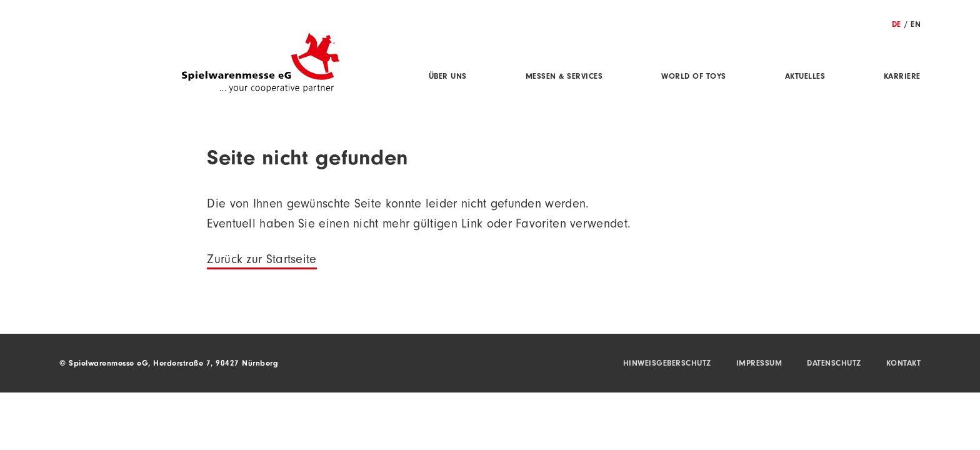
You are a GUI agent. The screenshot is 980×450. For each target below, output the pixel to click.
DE (897, 25)
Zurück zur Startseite (262, 261)
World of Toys (694, 77)
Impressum (759, 364)
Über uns (448, 77)
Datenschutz (834, 364)
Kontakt (904, 364)
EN (916, 25)
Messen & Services (564, 77)
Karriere (902, 77)
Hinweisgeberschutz (667, 364)
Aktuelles (805, 77)
